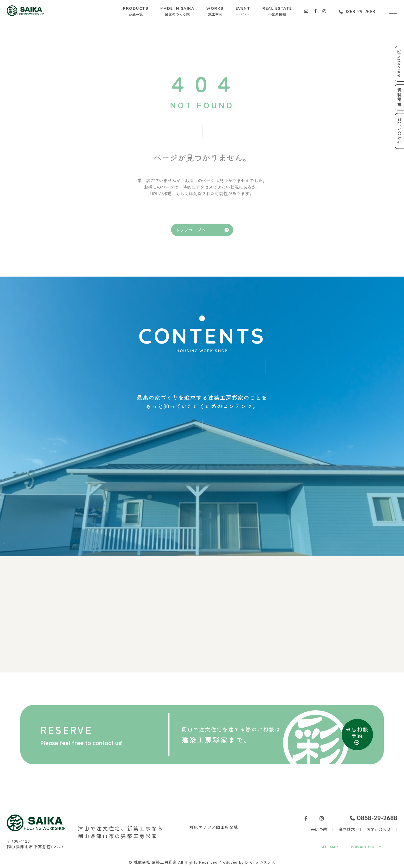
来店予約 (319, 830)
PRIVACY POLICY (366, 847)
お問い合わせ (379, 830)
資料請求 (347, 830)
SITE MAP (328, 847)
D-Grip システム (260, 862)
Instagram (399, 64)
